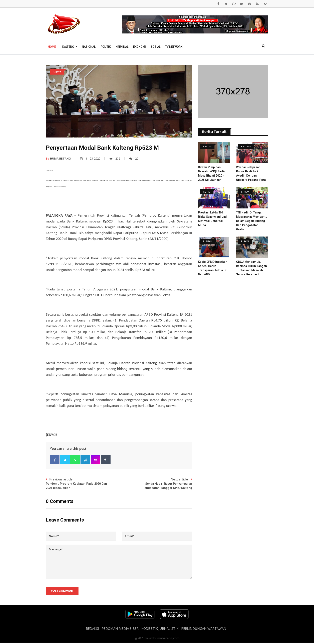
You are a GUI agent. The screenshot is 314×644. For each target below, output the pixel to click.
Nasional (89, 47)
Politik (106, 47)
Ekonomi (139, 47)
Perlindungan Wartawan (204, 630)
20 (134, 158)
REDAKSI (92, 630)
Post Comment (63, 592)
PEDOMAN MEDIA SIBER (120, 630)
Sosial (156, 47)
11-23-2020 (90, 158)
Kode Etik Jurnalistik (160, 630)
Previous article (82, 484)
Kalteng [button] (68, 47)
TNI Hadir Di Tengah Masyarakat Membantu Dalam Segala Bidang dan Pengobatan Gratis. (250, 221)
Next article (155, 484)
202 (115, 158)
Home (52, 47)
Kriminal (122, 47)
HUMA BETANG (58, 158)
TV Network (174, 47)
